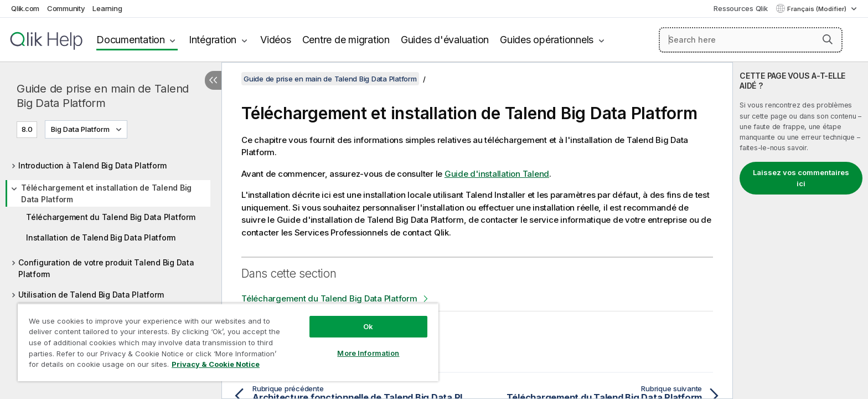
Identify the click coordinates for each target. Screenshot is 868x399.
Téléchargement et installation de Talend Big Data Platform (106, 193)
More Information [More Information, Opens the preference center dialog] (368, 353)
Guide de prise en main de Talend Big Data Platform (103, 96)
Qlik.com (25, 8)
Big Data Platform (80, 129)
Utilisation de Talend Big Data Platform (91, 295)
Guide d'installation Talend (497, 174)
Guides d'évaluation (445, 40)
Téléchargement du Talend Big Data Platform (111, 217)
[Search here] (751, 40)
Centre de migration (346, 40)
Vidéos (276, 40)
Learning (107, 8)
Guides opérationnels (547, 40)
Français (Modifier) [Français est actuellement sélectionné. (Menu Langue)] (818, 9)
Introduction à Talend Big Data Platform (92, 165)
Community (66, 8)
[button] (828, 39)
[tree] (111, 227)
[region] (228, 342)
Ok (368, 326)
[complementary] (800, 231)
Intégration (213, 40)
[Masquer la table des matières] (213, 80)
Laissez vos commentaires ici (801, 178)
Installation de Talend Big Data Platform (101, 237)
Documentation (131, 40)
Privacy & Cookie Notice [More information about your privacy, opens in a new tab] (216, 364)
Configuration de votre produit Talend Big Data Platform (106, 268)
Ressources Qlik (740, 8)
